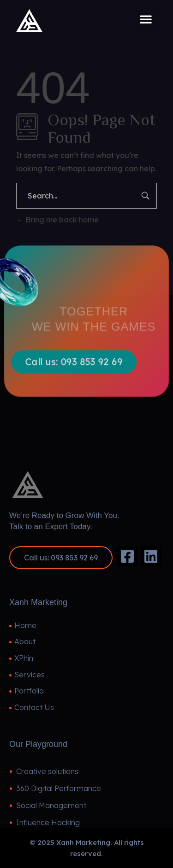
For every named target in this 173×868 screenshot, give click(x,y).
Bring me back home (57, 220)
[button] (146, 19)
